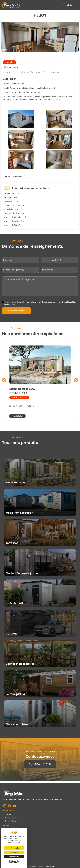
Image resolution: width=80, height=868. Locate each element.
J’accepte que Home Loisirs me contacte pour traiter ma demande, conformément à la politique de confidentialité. (39, 303)
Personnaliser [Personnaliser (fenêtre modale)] (14, 857)
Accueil (8, 815)
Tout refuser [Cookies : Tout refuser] (14, 852)
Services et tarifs (11, 818)
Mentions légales (31, 866)
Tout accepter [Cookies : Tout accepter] (14, 848)
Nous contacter (11, 821)
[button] (67, 5)
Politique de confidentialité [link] (14, 862)
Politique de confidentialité (46, 866)
